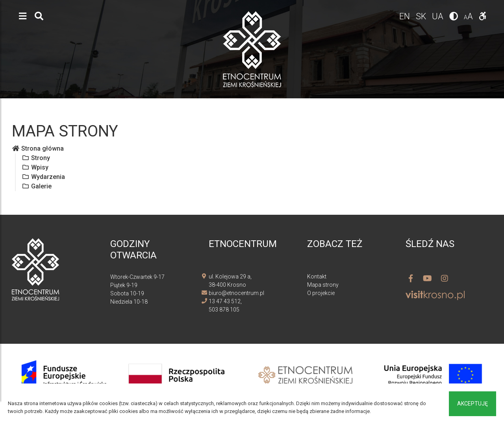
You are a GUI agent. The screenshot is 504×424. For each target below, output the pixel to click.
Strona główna (38, 148)
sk (422, 16)
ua (439, 16)
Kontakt (317, 277)
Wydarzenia (43, 177)
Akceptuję (472, 404)
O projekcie (321, 293)
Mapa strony (323, 285)
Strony (36, 158)
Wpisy (35, 167)
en (405, 16)
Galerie (37, 186)
